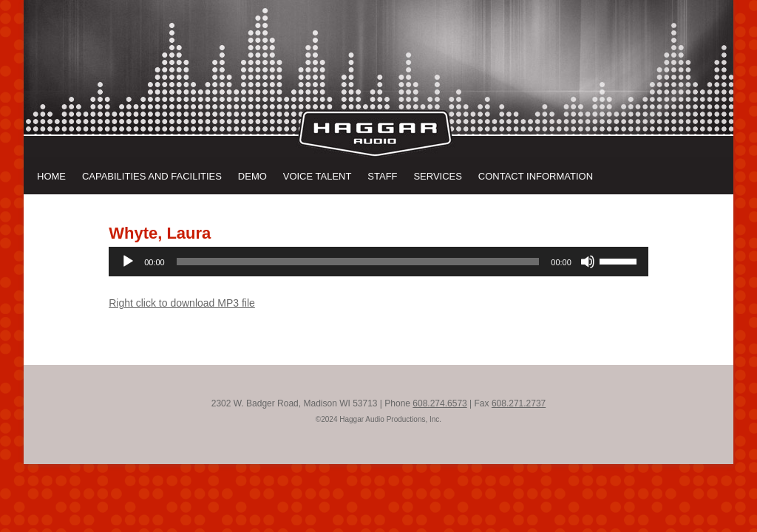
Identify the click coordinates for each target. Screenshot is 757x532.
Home (51, 176)
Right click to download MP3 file (182, 303)
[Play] (128, 262)
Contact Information (536, 176)
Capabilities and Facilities (152, 176)
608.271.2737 (519, 403)
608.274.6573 (439, 403)
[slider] (358, 262)
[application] (378, 262)
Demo (252, 176)
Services (438, 176)
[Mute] (588, 262)
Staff (382, 176)
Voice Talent (318, 176)
